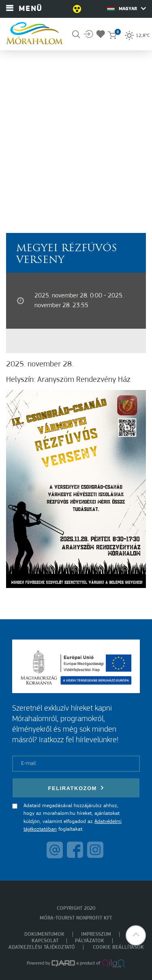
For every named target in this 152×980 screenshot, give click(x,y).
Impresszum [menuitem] (96, 934)
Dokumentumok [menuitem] (44, 934)
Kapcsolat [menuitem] (45, 941)
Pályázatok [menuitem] (90, 941)
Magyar (126, 9)
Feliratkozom (76, 788)
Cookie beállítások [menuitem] (118, 947)
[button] (136, 935)
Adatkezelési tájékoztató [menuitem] (42, 947)
